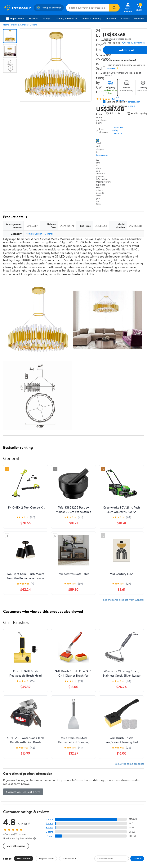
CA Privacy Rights (13, 832)
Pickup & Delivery (91, 18)
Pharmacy (111, 18)
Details (131, 106)
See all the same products (129, 631)
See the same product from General (124, 467)
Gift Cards (58, 801)
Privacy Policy (11, 826)
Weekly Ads (117, 762)
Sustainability (11, 801)
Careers (125, 18)
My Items (139, 18)
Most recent (24, 726)
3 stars (49, 695)
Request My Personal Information (22, 837)
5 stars (49, 687)
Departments (15, 18)
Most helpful (69, 726)
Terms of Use (11, 821)
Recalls (105, 790)
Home (6, 25)
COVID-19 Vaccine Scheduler (117, 779)
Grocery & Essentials (66, 18)
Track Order (93, 762)
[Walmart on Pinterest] (99, 840)
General (34, 25)
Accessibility (108, 795)
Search (137, 726)
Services (33, 18)
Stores (56, 785)
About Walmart (12, 779)
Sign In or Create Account (38, 762)
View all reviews (16, 713)
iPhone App (83, 821)
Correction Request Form (23, 659)
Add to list (113, 113)
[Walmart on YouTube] (92, 840)
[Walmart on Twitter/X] (86, 840)
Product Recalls (109, 801)
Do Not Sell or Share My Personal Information (28, 842)
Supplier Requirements (16, 806)
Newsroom (10, 790)
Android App (83, 826)
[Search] (114, 8)
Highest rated (46, 726)
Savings (46, 18)
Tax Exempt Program (112, 806)
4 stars (49, 691)
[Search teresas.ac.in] (88, 8)
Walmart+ (58, 795)
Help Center (69, 762)
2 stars (49, 699)
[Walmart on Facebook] (79, 840)
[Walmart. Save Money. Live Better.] (18, 8)
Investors (9, 795)
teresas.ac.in (103, 155)
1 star (50, 704)
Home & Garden (19, 25)
